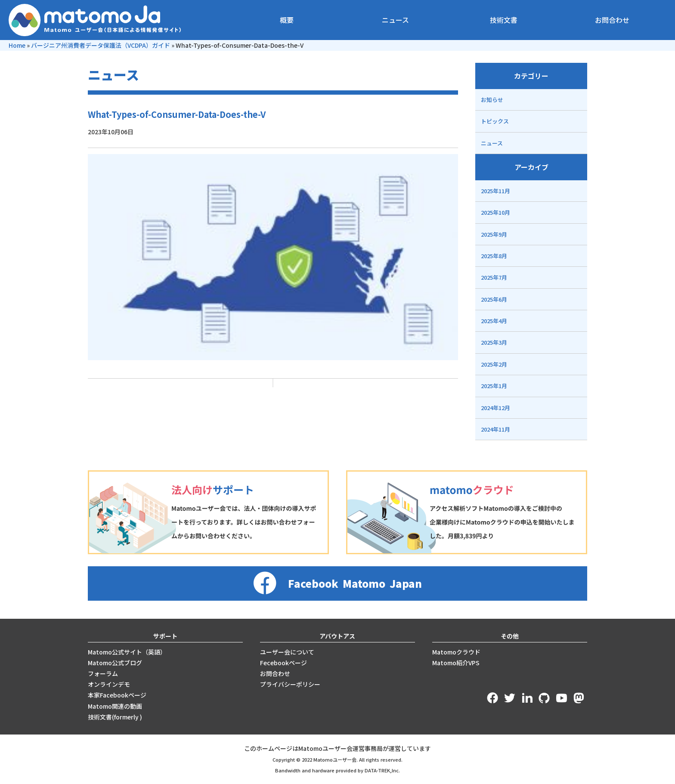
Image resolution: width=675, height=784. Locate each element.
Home (17, 45)
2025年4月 (494, 321)
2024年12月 (495, 408)
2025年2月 (494, 364)
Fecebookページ (283, 663)
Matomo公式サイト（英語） (127, 652)
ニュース (395, 20)
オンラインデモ (109, 684)
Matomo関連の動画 (115, 706)
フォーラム (103, 673)
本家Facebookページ (117, 695)
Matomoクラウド (456, 652)
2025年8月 (494, 256)
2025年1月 (494, 386)
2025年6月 (494, 299)
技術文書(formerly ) (115, 717)
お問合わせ (612, 20)
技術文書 (504, 20)
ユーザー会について (287, 652)
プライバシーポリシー (290, 684)
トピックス (495, 121)
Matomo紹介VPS (456, 663)
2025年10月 (495, 212)
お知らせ (492, 100)
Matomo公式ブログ (115, 663)
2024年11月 (495, 429)
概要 (287, 20)
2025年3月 (494, 342)
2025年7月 (494, 277)
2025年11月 (495, 191)
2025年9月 (494, 234)
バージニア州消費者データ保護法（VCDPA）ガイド (101, 45)
